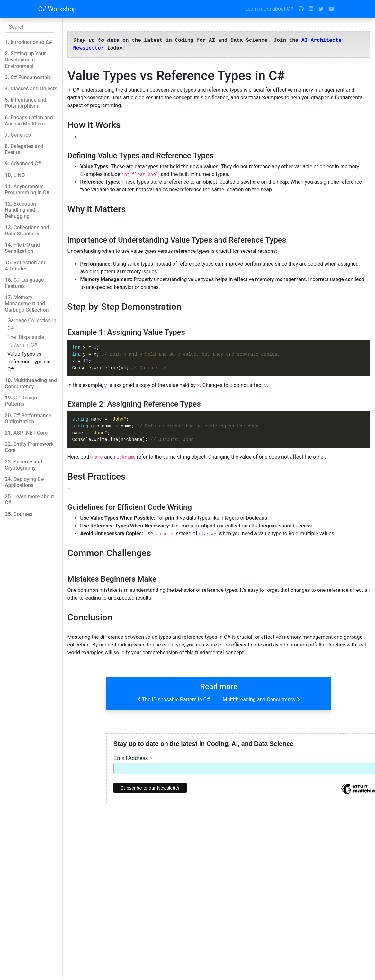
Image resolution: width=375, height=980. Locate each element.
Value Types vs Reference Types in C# (29, 362)
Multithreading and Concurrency (262, 699)
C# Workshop (58, 9)
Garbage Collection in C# (32, 324)
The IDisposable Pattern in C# (26, 341)
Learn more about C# (269, 9)
